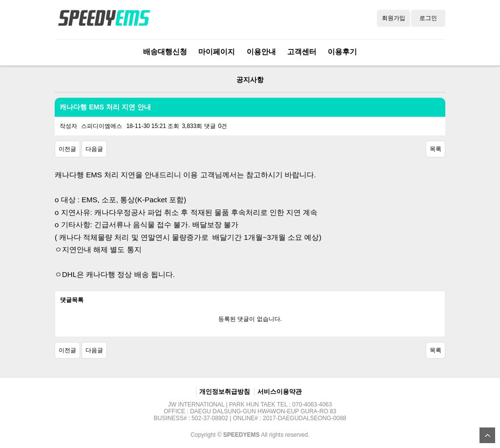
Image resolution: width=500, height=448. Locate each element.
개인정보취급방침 (225, 392)
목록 (436, 149)
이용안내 (261, 52)
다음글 (94, 149)
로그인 (428, 18)
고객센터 (302, 52)
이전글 (67, 149)
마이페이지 (217, 52)
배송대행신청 (165, 52)
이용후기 (342, 52)
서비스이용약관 (280, 392)
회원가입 (394, 18)
